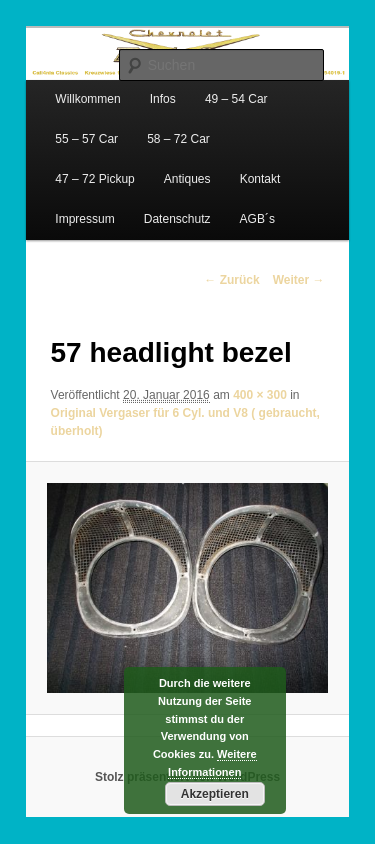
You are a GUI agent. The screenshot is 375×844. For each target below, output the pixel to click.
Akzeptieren (215, 794)
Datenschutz (177, 219)
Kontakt (260, 179)
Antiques (187, 179)
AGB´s (257, 219)
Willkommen (87, 99)
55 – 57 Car (86, 139)
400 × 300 (260, 395)
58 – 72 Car (178, 139)
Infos (163, 99)
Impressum (84, 219)
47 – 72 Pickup (94, 179)
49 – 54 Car (236, 99)
